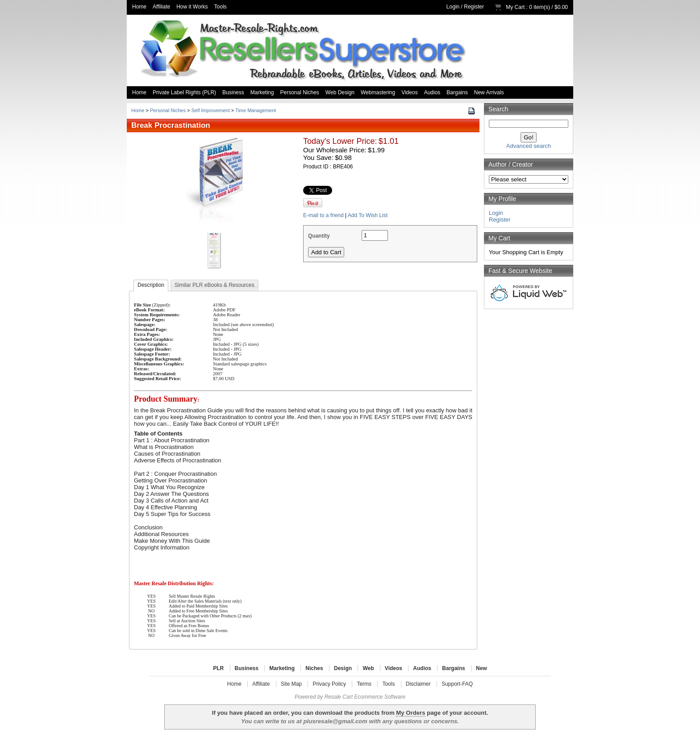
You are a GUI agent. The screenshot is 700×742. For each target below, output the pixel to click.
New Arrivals (489, 92)
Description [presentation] (151, 285)
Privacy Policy (329, 684)
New (481, 668)
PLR (218, 668)
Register (474, 7)
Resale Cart (339, 697)
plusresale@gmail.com (335, 721)
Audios (432, 92)
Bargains (457, 92)
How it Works (192, 7)
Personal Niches (299, 92)
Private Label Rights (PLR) (184, 92)
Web (368, 668)
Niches (314, 668)
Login (453, 7)
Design (343, 668)
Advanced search (529, 146)
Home (139, 7)
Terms (364, 684)
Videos (409, 92)
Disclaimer (418, 684)
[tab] (151, 285)
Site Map (291, 684)
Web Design (340, 92)
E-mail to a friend (323, 215)
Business (233, 92)
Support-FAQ (457, 684)
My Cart (515, 7)
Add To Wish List (368, 215)
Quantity (319, 236)
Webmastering (378, 92)
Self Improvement (211, 110)
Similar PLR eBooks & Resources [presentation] (215, 285)
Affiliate (161, 7)
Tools (221, 7)
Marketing (262, 92)
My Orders (410, 713)
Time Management (256, 110)
